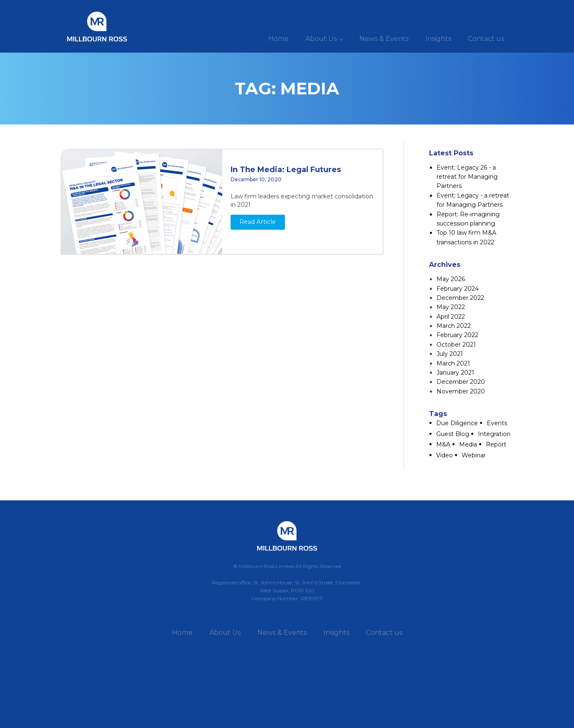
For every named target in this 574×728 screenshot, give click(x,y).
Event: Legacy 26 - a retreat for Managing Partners (467, 177)
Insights (438, 39)
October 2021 (456, 345)
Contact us (486, 39)
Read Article (258, 222)
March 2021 (453, 363)
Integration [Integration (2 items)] (494, 434)
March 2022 (454, 326)
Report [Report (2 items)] (496, 444)
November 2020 (461, 391)
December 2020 (461, 382)
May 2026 (451, 279)
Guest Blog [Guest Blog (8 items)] (453, 434)
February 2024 (458, 289)
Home (278, 39)
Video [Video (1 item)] (444, 455)
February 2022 (457, 335)
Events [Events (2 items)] (497, 423)
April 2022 (451, 317)
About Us (321, 39)
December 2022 (460, 298)
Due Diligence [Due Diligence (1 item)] (457, 423)
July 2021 (450, 354)
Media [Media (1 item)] (468, 444)
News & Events (384, 39)
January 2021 (455, 373)
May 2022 (451, 307)
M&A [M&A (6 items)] (443, 444)
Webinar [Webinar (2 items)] (474, 455)
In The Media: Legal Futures (286, 170)
